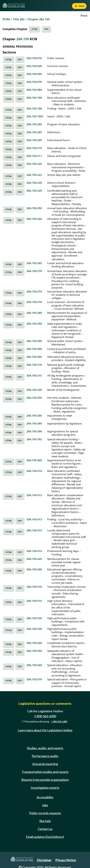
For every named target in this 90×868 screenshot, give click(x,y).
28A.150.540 (34, 643)
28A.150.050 (34, 74)
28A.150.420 (34, 559)
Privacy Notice (66, 860)
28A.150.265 (34, 263)
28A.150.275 (34, 291)
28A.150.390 (34, 431)
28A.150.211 (34, 156)
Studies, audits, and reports (45, 748)
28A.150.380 (34, 423)
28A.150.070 (34, 82)
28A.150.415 (34, 551)
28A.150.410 (34, 471)
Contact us (45, 829)
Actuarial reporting (45, 764)
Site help (45, 821)
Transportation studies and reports (45, 772)
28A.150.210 (34, 148)
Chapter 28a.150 (38, 19)
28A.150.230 (34, 183)
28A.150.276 (34, 302)
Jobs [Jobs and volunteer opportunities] (45, 805)
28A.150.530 (34, 629)
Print (84, 16)
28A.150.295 (34, 341)
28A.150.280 (34, 313)
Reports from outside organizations (45, 780)
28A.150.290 (34, 324)
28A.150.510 (34, 587)
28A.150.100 (34, 98)
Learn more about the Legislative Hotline (45, 730)
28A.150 (23, 39)
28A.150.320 (34, 390)
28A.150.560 (34, 665)
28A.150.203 (34, 132)
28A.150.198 (34, 108)
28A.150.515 (34, 601)
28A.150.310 (34, 365)
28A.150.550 (34, 651)
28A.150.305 (34, 357)
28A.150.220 (34, 164)
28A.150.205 (34, 140)
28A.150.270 (34, 271)
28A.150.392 (34, 439)
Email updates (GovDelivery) (45, 837)
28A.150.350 (34, 398)
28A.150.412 (34, 495)
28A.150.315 (34, 375)
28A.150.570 (34, 679)
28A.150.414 (34, 530)
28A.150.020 (34, 66)
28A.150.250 (34, 208)
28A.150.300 (34, 349)
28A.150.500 (34, 569)
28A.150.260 (34, 219)
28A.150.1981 (35, 116)
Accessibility (45, 797)
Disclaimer (44, 860)
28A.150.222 (34, 175)
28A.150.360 (34, 416)
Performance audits (45, 756)
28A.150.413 (34, 519)
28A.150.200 (34, 124)
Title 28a (19, 19)
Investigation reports (45, 788)
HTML (35, 29)
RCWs (6, 19)
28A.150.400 (34, 460)
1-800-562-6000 (45, 716)
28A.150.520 (34, 618)
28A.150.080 (34, 90)
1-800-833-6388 (59, 722)
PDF (46, 29)
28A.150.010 (34, 58)
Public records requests (45, 813)
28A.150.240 (34, 191)
